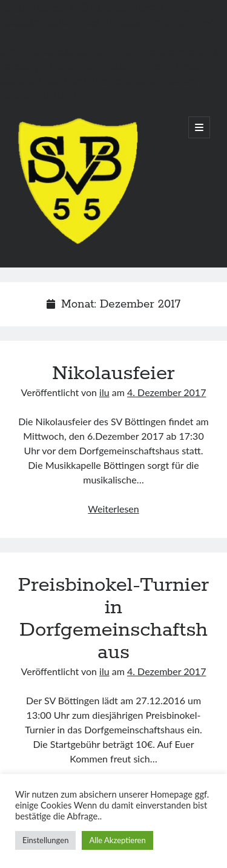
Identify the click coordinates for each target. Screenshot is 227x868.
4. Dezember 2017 (166, 392)
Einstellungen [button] (45, 840)
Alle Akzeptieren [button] (117, 840)
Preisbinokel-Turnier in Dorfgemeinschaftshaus (114, 619)
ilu (104, 392)
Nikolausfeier (113, 374)
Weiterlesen (113, 509)
